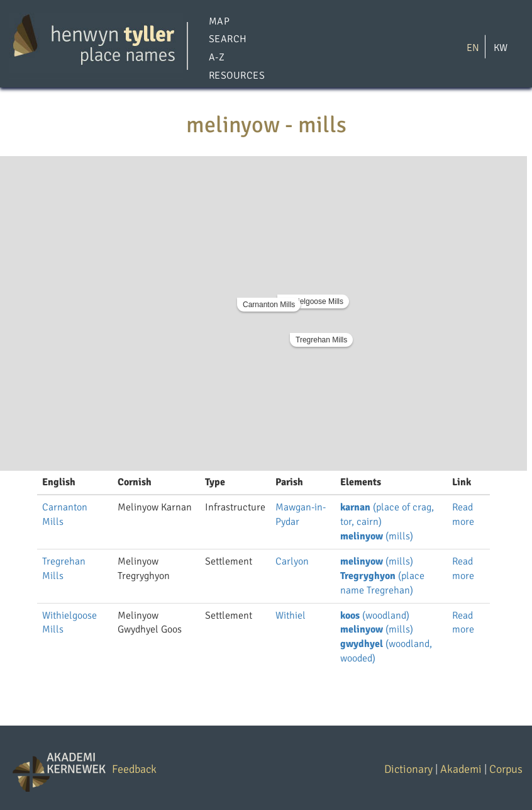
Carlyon (292, 561)
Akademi (461, 769)
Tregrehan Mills (321, 340)
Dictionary (408, 769)
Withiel (291, 616)
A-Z (217, 58)
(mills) (377, 536)
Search (228, 40)
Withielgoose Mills (313, 301)
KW (501, 47)
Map (219, 21)
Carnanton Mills (269, 305)
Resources (237, 76)
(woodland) (375, 616)
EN (473, 47)
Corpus (506, 769)
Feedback (134, 769)
